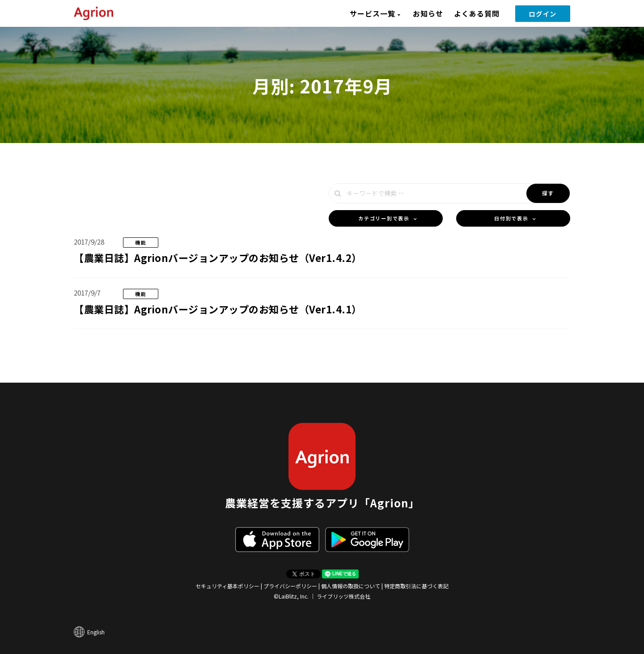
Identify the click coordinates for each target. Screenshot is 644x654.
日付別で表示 (511, 218)
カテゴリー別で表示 (384, 218)
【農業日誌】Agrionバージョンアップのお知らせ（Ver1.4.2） (218, 257)
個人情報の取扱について (351, 586)
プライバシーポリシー (290, 586)
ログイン (543, 14)
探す (548, 193)
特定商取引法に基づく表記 (416, 586)
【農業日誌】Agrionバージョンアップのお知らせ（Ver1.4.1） (218, 309)
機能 (141, 242)
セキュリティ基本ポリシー (227, 586)
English (96, 632)
